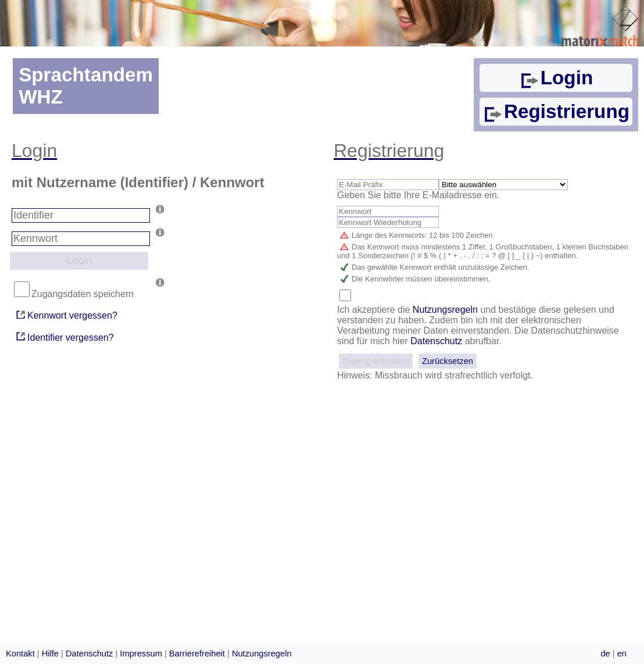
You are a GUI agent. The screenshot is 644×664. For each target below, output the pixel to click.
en (622, 654)
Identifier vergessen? (64, 336)
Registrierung (556, 111)
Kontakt (20, 654)
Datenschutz (436, 341)
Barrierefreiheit (197, 654)
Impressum (141, 654)
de (605, 654)
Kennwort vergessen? (66, 315)
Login (556, 78)
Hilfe (50, 654)
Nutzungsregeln (447, 310)
